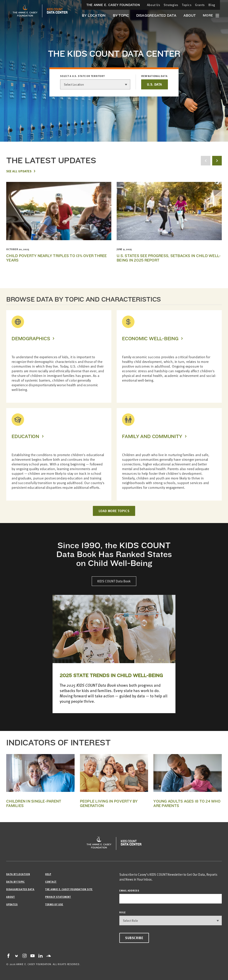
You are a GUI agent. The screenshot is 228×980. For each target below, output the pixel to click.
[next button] (217, 161)
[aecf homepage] (25, 11)
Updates (12, 904)
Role (123, 912)
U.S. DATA (155, 84)
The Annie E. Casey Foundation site (69, 889)
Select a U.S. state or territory (82, 76)
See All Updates (19, 171)
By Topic (121, 15)
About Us (154, 5)
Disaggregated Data (156, 15)
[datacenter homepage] (57, 11)
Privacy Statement (58, 897)
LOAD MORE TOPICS (114, 511)
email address (129, 890)
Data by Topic (15, 882)
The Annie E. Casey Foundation (113, 5)
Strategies (171, 5)
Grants (200, 5)
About (190, 15)
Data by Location (18, 874)
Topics (187, 5)
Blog (212, 5)
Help (48, 874)
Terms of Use (54, 904)
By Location (94, 15)
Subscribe (134, 938)
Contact (51, 882)
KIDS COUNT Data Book (114, 581)
